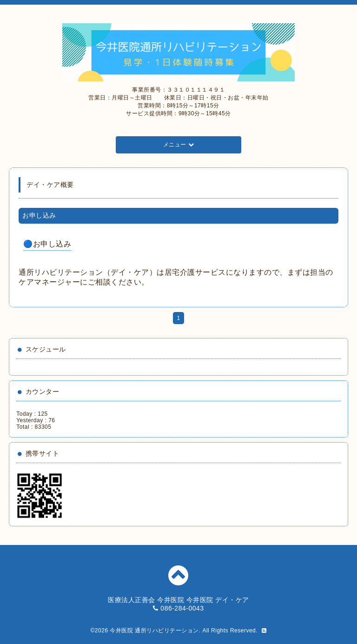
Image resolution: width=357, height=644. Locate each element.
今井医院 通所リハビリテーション (154, 631)
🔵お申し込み (47, 244)
